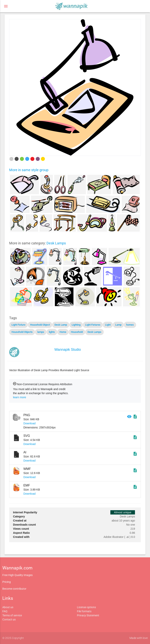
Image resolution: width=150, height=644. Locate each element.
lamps (41, 332)
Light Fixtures (93, 325)
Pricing (7, 582)
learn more (20, 397)
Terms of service (12, 615)
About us (8, 607)
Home (63, 332)
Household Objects (22, 332)
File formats (84, 611)
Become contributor (14, 589)
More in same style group (29, 170)
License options (86, 607)
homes (130, 325)
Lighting (76, 325)
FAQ (5, 611)
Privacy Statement (88, 615)
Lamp (118, 325)
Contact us (9, 619)
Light (108, 325)
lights (52, 332)
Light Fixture (18, 325)
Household (77, 332)
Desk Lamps (56, 243)
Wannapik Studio (68, 350)
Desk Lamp (61, 325)
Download (29, 423)
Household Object (40, 325)
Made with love (139, 638)
